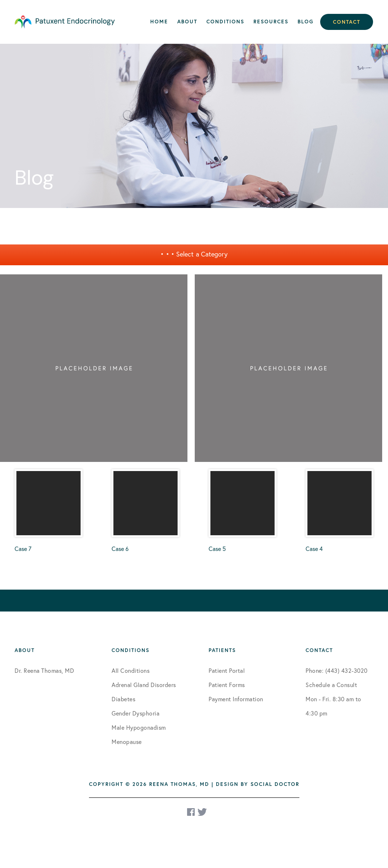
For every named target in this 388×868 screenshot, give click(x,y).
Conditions (225, 22)
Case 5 (242, 511)
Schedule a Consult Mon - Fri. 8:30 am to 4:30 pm (333, 699)
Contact (347, 22)
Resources (271, 22)
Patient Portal (227, 670)
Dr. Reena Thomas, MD (44, 670)
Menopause (127, 742)
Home (159, 22)
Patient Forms (227, 685)
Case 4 (339, 511)
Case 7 (48, 511)
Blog (306, 22)
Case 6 (145, 511)
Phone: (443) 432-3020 (337, 670)
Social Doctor (275, 784)
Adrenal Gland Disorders (144, 685)
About (187, 22)
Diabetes (123, 699)
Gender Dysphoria (135, 713)
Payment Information (236, 699)
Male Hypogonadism (139, 727)
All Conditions (131, 670)
